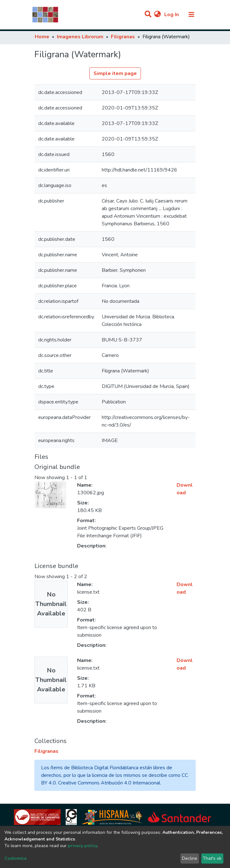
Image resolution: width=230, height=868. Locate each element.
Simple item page (115, 73)
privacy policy (83, 846)
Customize (15, 858)
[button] (157, 15)
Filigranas (123, 37)
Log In (172, 15)
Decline (190, 858)
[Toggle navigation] (191, 15)
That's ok (212, 858)
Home (42, 37)
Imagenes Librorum (80, 37)
